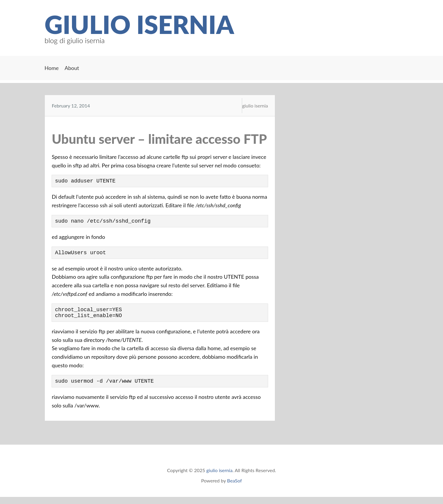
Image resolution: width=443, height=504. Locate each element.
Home (52, 68)
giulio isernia (139, 24)
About (72, 68)
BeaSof (234, 488)
